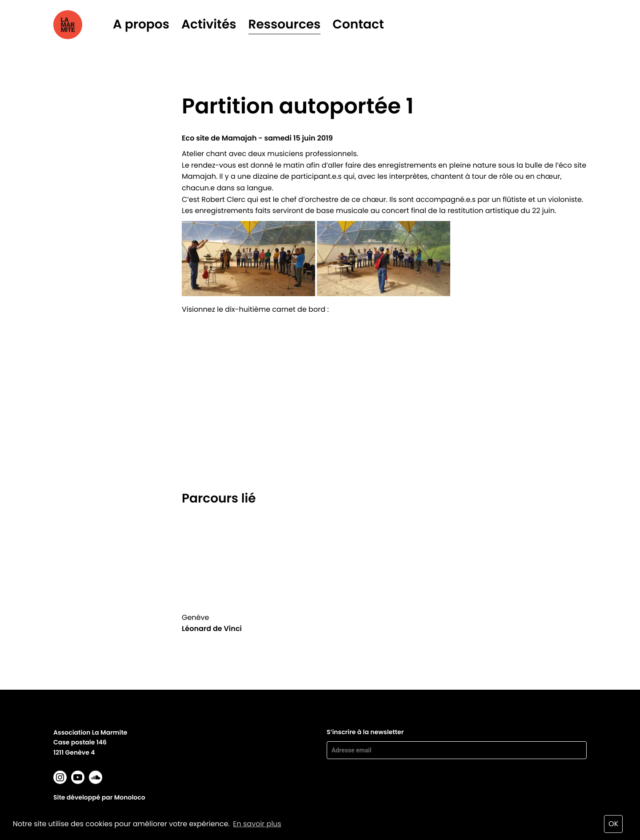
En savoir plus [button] (257, 824)
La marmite (80, 25)
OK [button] (613, 824)
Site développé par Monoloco (99, 797)
